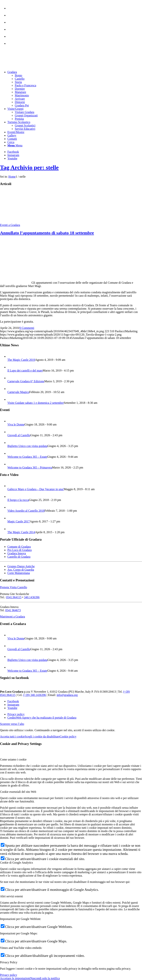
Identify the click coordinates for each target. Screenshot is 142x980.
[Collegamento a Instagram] (13, 155)
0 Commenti (27, 328)
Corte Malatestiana (19, 573)
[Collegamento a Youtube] (12, 158)
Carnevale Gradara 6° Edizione (26, 381)
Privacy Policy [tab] (9, 962)
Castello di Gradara (19, 557)
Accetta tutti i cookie (12, 736)
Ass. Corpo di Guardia (21, 570)
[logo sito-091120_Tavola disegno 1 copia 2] (28, 66)
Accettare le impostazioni (15, 978)
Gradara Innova (17, 553)
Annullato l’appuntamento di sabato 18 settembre (47, 233)
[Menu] (15, 145)
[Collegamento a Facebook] (13, 152)
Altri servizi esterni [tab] (11, 896)
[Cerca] (11, 142)
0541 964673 (13, 610)
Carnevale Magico (18, 392)
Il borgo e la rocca (18, 500)
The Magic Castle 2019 (21, 360)
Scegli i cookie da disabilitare (42, 736)
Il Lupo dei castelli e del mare (25, 371)
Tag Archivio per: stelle (29, 167)
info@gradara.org (67, 695)
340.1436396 (32, 597)
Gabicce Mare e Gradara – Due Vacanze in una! (36, 489)
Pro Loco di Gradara (20, 550)
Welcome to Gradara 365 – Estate (27, 457)
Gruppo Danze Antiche (21, 566)
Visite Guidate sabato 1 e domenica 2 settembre (35, 403)
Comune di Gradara (19, 547)
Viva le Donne (16, 424)
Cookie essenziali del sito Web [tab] (18, 792)
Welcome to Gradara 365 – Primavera (30, 467)
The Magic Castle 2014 (21, 532)
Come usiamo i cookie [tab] (13, 759)
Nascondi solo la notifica (45, 978)
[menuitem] (75, 6)
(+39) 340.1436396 (35, 695)
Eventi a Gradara (10, 225)
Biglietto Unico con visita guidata (27, 446)
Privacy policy (9, 975)
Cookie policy (68, 736)
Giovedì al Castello (19, 435)
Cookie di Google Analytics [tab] (16, 863)
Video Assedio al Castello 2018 (26, 511)
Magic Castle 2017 (19, 521)
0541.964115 (14, 597)
